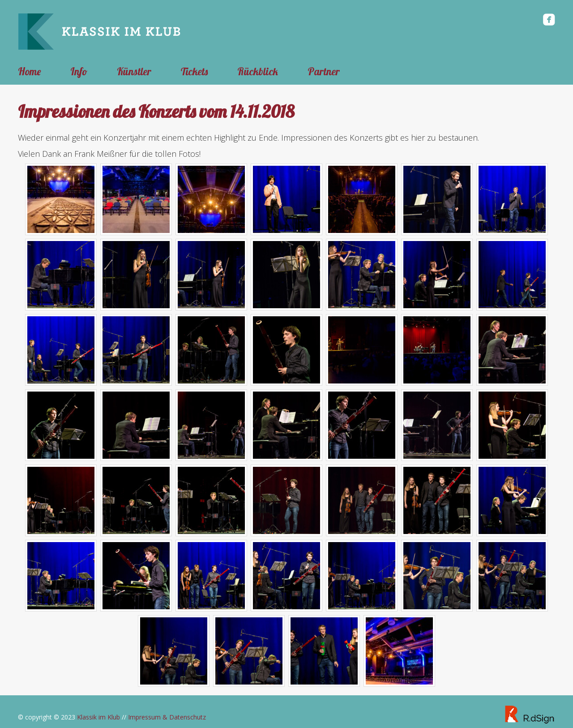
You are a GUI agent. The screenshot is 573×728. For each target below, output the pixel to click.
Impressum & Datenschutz (167, 717)
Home (29, 71)
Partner (324, 71)
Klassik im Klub (98, 717)
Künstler (134, 71)
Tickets (194, 71)
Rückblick (258, 71)
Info (79, 71)
